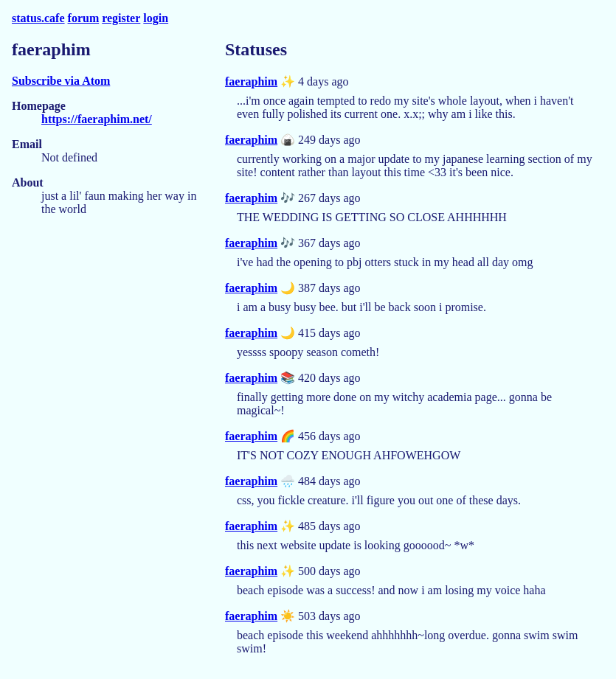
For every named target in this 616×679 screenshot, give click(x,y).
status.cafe (38, 18)
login (156, 18)
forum (84, 18)
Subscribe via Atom (61, 81)
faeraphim (251, 81)
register (121, 18)
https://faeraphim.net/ (97, 119)
